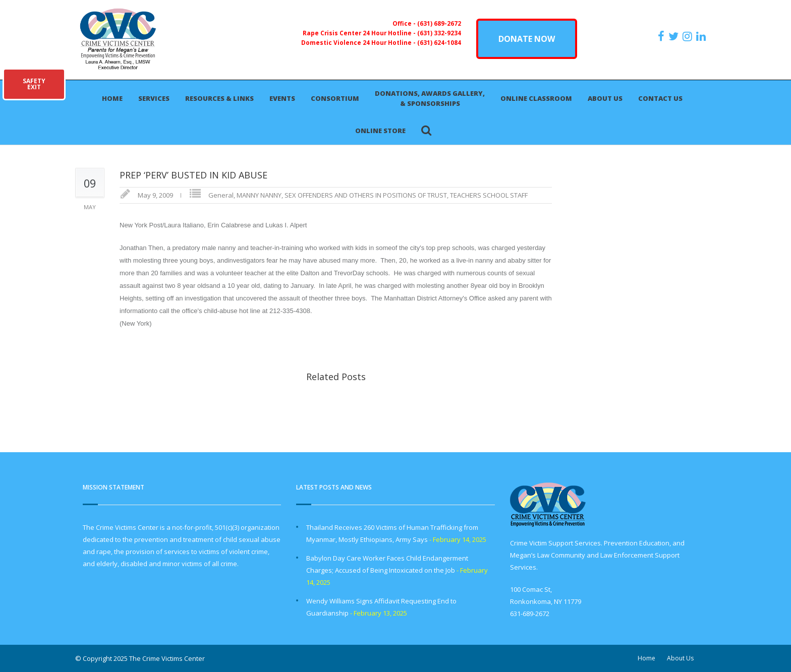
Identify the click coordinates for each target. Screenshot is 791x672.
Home (112, 98)
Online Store (380, 131)
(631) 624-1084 (439, 42)
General (221, 195)
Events (282, 98)
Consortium (335, 98)
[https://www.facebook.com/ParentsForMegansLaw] (662, 36)
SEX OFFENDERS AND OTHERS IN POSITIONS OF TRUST (366, 195)
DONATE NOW (527, 39)
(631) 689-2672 (439, 23)
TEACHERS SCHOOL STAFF (489, 195)
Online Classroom (536, 98)
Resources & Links (219, 98)
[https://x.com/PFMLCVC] (675, 36)
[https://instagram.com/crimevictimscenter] (689, 36)
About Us (605, 98)
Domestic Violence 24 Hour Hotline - (359, 42)
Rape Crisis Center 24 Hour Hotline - (360, 33)
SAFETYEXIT (34, 84)
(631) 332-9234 (439, 33)
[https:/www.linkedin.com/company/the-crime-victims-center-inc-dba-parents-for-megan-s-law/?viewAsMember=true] (702, 36)
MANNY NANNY (259, 195)
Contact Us (660, 98)
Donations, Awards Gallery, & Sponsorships (430, 98)
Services (154, 98)
